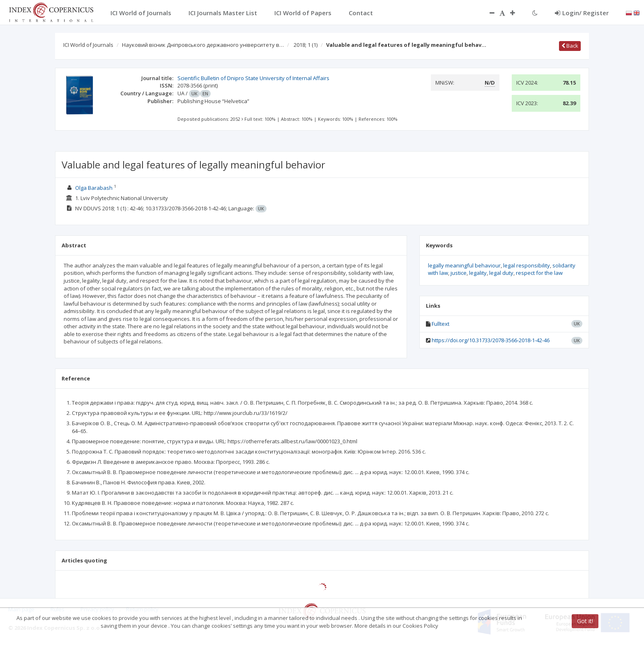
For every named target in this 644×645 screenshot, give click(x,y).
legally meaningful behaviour (464, 265)
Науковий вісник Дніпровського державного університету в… (203, 45)
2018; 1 (306, 45)
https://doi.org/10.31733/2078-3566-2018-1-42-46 (491, 340)
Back (570, 46)
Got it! (585, 621)
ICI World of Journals (88, 45)
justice (459, 273)
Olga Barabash (94, 188)
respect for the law (539, 273)
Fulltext (440, 324)
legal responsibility (527, 265)
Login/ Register (582, 13)
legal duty (501, 273)
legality (478, 273)
